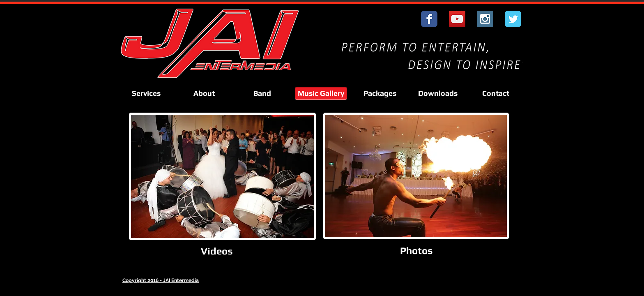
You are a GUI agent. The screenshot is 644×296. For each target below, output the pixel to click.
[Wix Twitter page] (513, 19)
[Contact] (496, 93)
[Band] (262, 93)
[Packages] (380, 93)
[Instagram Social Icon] (485, 19)
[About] (204, 93)
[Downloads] (438, 93)
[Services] (146, 93)
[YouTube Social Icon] (457, 19)
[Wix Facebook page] (429, 19)
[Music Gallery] (321, 93)
